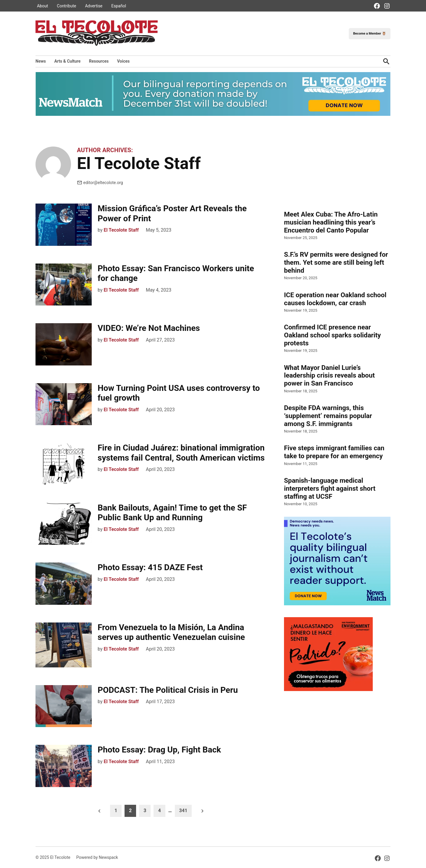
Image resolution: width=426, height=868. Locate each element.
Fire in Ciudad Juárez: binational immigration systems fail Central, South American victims (181, 453)
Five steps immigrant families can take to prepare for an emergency (334, 452)
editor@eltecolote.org (100, 183)
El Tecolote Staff (121, 230)
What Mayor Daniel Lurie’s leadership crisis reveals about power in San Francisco (329, 376)
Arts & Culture (67, 61)
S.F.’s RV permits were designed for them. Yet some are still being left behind (336, 262)
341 (183, 811)
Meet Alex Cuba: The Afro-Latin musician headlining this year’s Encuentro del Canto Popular (331, 222)
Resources (99, 61)
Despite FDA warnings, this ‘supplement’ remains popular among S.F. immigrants (328, 416)
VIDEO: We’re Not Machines (149, 328)
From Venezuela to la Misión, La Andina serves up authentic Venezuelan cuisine (172, 632)
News (41, 61)
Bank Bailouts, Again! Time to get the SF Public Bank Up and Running (172, 513)
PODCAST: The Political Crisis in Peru (168, 690)
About (42, 6)
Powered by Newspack (97, 857)
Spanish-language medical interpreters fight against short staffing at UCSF (330, 488)
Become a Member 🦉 (370, 34)
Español (119, 6)
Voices (124, 61)
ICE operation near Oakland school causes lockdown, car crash (335, 299)
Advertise (94, 6)
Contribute (66, 6)
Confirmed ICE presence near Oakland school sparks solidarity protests (332, 335)
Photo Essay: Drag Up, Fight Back (159, 750)
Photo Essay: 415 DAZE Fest (150, 567)
